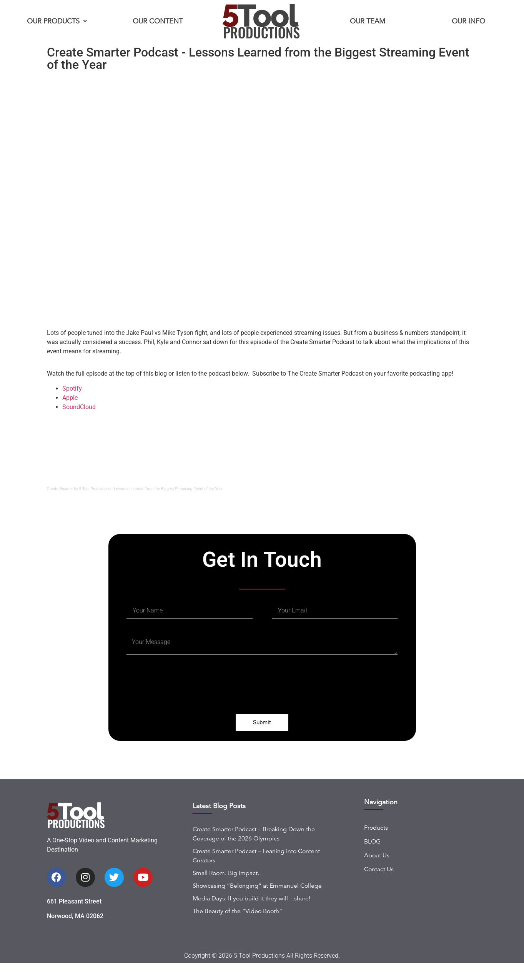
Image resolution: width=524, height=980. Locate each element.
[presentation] (185, 693)
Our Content (158, 21)
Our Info (468, 21)
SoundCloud (79, 407)
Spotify (72, 389)
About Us (377, 872)
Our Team (368, 21)
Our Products (57, 21)
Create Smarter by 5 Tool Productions (79, 489)
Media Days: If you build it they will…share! (251, 915)
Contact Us (379, 886)
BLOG (372, 859)
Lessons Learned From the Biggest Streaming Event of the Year (168, 489)
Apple (71, 398)
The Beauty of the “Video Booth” (237, 928)
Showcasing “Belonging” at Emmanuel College (257, 903)
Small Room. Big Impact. (226, 890)
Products (376, 845)
